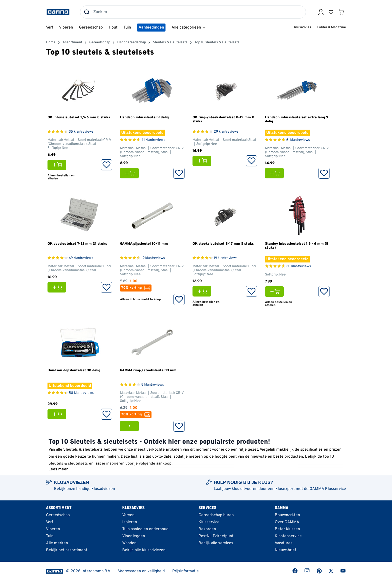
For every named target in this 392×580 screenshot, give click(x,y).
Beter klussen (287, 529)
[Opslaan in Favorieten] (106, 165)
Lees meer (58, 469)
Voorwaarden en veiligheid (141, 571)
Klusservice (209, 522)
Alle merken (57, 543)
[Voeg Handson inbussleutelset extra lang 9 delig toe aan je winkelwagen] (276, 173)
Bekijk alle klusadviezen (144, 550)
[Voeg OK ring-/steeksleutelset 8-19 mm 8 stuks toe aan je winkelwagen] (203, 161)
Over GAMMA (287, 522)
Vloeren (53, 529)
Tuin (50, 536)
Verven (128, 515)
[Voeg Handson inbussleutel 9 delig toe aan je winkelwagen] (131, 173)
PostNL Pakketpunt (216, 536)
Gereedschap (58, 515)
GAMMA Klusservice (328, 489)
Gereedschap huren (216, 515)
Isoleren (130, 522)
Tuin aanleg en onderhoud (145, 529)
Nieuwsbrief (285, 550)
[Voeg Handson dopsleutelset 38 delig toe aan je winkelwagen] (58, 414)
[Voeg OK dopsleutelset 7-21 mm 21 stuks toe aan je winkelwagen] (58, 287)
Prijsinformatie (185, 571)
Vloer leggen (134, 536)
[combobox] (193, 12)
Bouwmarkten (287, 515)
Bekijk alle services (216, 543)
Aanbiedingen (151, 28)
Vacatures (284, 543)
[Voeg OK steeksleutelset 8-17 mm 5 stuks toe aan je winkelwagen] (203, 291)
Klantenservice (288, 536)
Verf (49, 522)
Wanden (129, 543)
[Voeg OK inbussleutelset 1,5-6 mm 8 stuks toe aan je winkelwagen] (58, 165)
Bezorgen (207, 529)
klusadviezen (103, 489)
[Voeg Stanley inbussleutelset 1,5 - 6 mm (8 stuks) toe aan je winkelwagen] (276, 292)
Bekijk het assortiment (67, 550)
